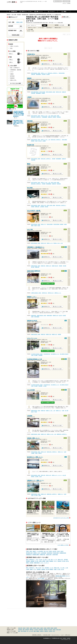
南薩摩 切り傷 (55, 316)
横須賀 (25, 631)
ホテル (55, 561)
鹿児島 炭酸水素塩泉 (35, 92)
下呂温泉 (36, 630)
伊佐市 (58, 551)
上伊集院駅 (42, 207)
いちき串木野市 (40, 551)
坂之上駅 (40, 141)
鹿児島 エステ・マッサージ (57, 475)
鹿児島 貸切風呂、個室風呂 (58, 224)
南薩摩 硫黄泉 (34, 316)
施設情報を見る (46, 64)
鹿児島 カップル (44, 73)
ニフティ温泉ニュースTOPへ (63, 545)
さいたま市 (31, 631)
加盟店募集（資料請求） (37, 635)
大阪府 (42, 628)
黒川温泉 (50, 630)
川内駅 (32, 355)
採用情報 (69, 638)
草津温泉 (20, 630)
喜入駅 (32, 412)
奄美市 (51, 551)
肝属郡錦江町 (29, 555)
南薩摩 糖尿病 (49, 316)
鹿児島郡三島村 (29, 553)
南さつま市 (46, 551)
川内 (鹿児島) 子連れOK (64, 354)
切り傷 (37, 561)
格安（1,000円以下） (31, 560)
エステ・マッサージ (45, 563)
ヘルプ (62, 635)
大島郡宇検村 (55, 555)
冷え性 (41, 560)
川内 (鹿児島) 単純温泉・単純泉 (37, 354)
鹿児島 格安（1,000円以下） (53, 73)
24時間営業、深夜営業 (16, 70)
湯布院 (54, 630)
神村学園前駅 (37, 317)
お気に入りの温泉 (58, 1)
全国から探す (20, 22)
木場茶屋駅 (40, 355)
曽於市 (31, 551)
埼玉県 (24, 628)
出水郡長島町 (43, 553)
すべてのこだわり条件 (16, 83)
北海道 (45, 628)
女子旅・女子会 (65, 561)
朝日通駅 (43, 93)
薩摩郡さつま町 (37, 553)
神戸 (54, 631)
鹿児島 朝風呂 (64, 140)
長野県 (48, 628)
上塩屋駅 (44, 141)
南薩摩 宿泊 (43, 266)
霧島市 (34, 551)
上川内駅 (45, 386)
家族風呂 (51, 561)
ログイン (65, 3)
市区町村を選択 (16, 35)
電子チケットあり (32, 28)
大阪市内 (42, 631)
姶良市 (62, 551)
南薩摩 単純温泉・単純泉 (36, 266)
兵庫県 (31, 628)
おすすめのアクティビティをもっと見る (61, 518)
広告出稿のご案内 (47, 635)
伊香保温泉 (41, 630)
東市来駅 (46, 207)
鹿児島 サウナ (43, 224)
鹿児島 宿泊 (43, 475)
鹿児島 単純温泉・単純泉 (36, 73)
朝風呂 (27, 563)
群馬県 (35, 628)
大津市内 (51, 631)
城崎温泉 (32, 630)
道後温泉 (46, 630)
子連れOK (59, 561)
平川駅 (36, 412)
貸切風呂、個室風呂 (30, 561)
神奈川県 (20, 628)
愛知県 (52, 628)
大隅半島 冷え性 (51, 293)
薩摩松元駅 (37, 207)
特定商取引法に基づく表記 (57, 638)
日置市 (27, 551)
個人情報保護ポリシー (47, 638)
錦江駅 (39, 226)
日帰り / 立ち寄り (14, 46)
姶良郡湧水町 (50, 553)
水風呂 (47, 561)
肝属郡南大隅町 (36, 555)
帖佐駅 (36, 226)
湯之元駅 (33, 267)
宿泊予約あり (49, 28)
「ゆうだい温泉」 (41, 578)
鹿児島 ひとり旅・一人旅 (46, 116)
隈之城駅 (36, 355)
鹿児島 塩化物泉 (42, 92)
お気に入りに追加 (58, 64)
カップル (55, 560)
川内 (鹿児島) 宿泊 (47, 354)
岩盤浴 (12, 74)
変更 (21, 26)
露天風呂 (66, 560)
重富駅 (32, 226)
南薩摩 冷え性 (49, 266)
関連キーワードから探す (12, 633)
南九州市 (55, 551)
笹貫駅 (36, 453)
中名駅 (63, 411)
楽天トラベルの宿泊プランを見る (48, 284)
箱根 (24, 630)
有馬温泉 (27, 630)
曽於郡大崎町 (56, 553)
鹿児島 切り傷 (58, 92)
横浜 (19, 631)
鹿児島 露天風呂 (62, 73)
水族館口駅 (33, 74)
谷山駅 (36, 141)
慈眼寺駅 (33, 141)
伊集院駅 (33, 207)
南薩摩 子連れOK (55, 266)
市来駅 (32, 317)
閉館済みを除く (58, 28)
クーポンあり (41, 28)
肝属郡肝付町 (42, 555)
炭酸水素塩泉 (37, 563)
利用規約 (64, 638)
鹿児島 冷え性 (43, 205)
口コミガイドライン (56, 635)
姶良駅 (65, 224)
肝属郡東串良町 (63, 553)
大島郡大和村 (49, 555)
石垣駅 (40, 495)
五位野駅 (37, 477)
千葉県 (28, 628)
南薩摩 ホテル (58, 411)
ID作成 (69, 3)
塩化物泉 (31, 563)
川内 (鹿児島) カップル (55, 354)
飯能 (35, 631)
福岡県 (55, 628)
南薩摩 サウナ (60, 494)
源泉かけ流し (61, 560)
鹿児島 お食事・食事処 (55, 116)
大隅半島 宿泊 (44, 293)
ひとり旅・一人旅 (46, 560)
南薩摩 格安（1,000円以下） (62, 434)
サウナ (37, 560)
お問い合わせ (68, 635)
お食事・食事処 (42, 561)
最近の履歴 (66, 1)
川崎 (22, 631)
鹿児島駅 (48, 74)
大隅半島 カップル (58, 293)
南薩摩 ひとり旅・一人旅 (51, 411)
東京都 (38, 628)
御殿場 (38, 631)
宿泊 (52, 560)
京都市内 (46, 631)
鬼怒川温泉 (59, 630)
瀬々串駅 (67, 411)
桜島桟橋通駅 (38, 74)
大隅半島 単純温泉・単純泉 (36, 293)
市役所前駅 (44, 74)
